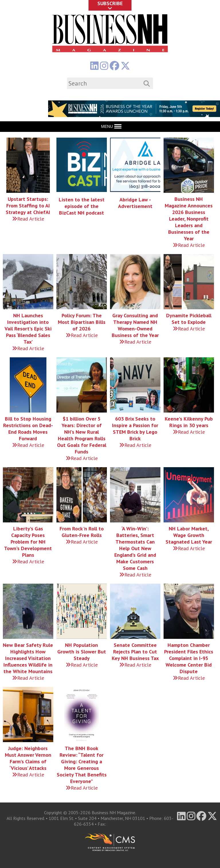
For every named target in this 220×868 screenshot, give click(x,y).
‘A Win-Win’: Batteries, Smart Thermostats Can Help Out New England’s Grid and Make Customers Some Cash (135, 548)
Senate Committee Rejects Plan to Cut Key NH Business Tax (135, 652)
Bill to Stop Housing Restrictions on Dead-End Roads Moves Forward (28, 429)
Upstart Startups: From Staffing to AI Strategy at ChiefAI (28, 206)
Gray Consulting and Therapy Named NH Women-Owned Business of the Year (135, 325)
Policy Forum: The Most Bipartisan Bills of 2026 (82, 322)
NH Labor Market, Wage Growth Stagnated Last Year (189, 535)
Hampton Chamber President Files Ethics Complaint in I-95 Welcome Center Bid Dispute (189, 658)
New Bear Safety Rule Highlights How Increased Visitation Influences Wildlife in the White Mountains (28, 658)
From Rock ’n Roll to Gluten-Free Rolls (82, 532)
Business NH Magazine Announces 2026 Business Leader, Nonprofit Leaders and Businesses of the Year (189, 219)
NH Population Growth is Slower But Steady (82, 652)
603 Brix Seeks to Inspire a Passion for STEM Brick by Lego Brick (135, 429)
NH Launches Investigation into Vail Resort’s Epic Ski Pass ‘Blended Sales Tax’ (28, 329)
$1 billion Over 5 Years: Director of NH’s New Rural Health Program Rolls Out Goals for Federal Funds (82, 435)
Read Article (28, 219)
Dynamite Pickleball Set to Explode (189, 319)
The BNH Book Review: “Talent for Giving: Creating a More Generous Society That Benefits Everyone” (82, 765)
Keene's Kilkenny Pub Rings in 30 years (189, 422)
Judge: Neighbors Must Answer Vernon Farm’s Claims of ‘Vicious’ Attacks (28, 758)
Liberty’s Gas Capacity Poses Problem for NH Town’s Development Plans (28, 542)
